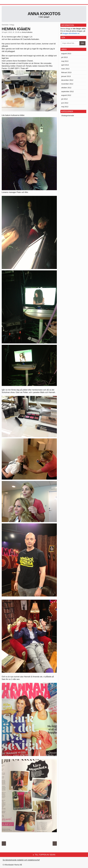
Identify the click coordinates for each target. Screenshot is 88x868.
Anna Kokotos (44, 14)
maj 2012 (65, 107)
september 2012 (67, 91)
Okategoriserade (68, 115)
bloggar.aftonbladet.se (71, 33)
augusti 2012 (66, 95)
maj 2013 (65, 61)
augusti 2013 (66, 53)
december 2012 (67, 80)
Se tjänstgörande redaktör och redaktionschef (21, 860)
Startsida (5, 25)
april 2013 (65, 65)
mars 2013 (65, 69)
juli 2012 (65, 99)
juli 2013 (65, 57)
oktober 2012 (66, 88)
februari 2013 (66, 72)
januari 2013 (66, 76)
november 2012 (67, 84)
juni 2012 (65, 103)
